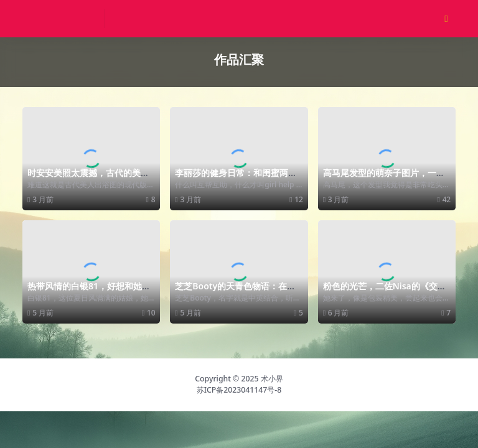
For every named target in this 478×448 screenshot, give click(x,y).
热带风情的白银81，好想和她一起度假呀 (89, 291)
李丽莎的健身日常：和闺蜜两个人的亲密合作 (236, 178)
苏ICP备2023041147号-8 (239, 390)
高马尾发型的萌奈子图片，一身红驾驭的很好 (384, 178)
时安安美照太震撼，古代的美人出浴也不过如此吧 (88, 178)
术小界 (272, 379)
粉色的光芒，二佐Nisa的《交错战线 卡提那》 (385, 291)
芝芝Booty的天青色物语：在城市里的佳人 (235, 291)
